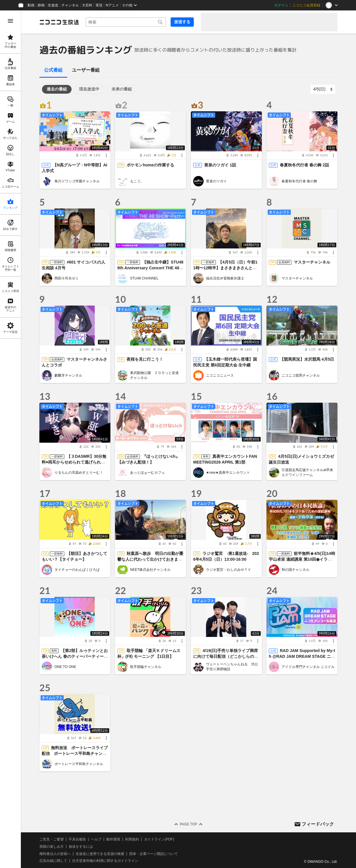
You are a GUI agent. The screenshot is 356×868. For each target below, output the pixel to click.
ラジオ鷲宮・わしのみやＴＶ (229, 569)
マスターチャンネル (312, 262)
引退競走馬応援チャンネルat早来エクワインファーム (307, 472)
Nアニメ (112, 5)
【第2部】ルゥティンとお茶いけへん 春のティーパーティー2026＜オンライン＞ (75, 656)
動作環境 (113, 839)
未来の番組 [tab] (122, 89)
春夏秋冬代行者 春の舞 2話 (304, 165)
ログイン (281, 5)
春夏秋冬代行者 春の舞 (299, 181)
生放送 (53, 5)
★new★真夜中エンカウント (228, 472)
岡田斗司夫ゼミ (67, 278)
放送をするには (81, 846)
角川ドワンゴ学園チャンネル (77, 181)
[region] (10, 439)
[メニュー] (106, 155)
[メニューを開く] (10, 21)
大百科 (87, 5)
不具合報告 (77, 839)
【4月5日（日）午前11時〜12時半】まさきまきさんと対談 (225, 268)
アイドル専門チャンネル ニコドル (308, 667)
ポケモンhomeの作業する (150, 165)
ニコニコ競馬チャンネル (301, 375)
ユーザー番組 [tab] (86, 70)
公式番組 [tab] (53, 70)
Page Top (188, 824)
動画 (31, 5)
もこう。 (137, 181)
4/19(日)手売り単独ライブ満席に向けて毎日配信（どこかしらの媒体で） (226, 656)
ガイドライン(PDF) (159, 839)
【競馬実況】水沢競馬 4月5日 (307, 359)
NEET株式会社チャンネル (150, 569)
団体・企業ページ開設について (154, 854)
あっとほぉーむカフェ (147, 472)
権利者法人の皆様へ (55, 854)
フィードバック (318, 824)
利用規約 (132, 839)
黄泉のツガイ (216, 181)
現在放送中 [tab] (89, 89)
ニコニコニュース (220, 375)
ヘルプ (96, 839)
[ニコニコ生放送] (59, 22)
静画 (41, 5)
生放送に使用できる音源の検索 (100, 854)
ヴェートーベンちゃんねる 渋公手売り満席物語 (232, 667)
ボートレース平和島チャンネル (79, 764)
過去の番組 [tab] (57, 89)
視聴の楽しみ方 (52, 846)
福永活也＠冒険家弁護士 (225, 278)
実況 (99, 5)
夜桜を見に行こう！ (145, 359)
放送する (182, 22)
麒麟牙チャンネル (68, 375)
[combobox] (126, 22)
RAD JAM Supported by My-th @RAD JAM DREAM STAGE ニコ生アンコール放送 (302, 656)
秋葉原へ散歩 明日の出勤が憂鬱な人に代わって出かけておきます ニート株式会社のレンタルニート (152, 559)
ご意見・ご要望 (52, 839)
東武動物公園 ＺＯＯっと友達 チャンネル (156, 375)
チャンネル (70, 5)
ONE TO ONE (65, 667)
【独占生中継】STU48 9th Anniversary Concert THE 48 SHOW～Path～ (150, 268)
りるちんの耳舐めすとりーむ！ (79, 472)
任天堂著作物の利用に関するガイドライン (105, 861)
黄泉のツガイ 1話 (220, 165)
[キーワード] (126, 22)
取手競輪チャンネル (146, 667)
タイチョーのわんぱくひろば (77, 569)
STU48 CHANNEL (144, 278)
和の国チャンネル (295, 569)
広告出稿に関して (53, 861)
